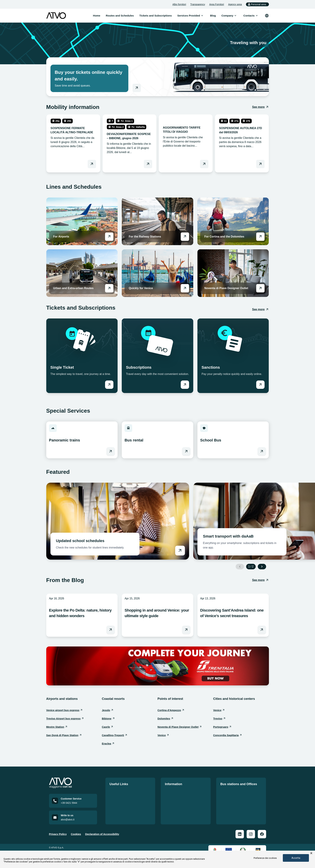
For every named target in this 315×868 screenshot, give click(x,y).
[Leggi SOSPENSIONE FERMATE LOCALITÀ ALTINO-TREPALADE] (92, 164)
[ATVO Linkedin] (240, 835)
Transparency (198, 4)
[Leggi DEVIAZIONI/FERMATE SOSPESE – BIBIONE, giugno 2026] (148, 164)
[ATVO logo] (56, 16)
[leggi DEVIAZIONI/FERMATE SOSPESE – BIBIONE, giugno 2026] (129, 136)
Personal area (257, 4)
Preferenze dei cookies (265, 858)
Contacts (115, 810)
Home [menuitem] (97, 16)
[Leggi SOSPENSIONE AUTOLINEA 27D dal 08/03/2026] (260, 164)
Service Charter (175, 797)
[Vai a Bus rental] (186, 451)
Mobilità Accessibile (177, 810)
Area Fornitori (217, 4)
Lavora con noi (119, 804)
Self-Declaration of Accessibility (185, 816)
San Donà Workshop (233, 808)
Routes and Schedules (124, 791)
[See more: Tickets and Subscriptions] (260, 309)
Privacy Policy (58, 835)
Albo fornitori (179, 4)
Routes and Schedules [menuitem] (120, 16)
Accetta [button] (296, 858)
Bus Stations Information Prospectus (236, 799)
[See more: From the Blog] (260, 580)
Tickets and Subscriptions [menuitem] (155, 16)
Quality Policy (174, 791)
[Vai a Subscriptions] (185, 385)
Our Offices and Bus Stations (238, 791)
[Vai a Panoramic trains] (111, 451)
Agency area (235, 4)
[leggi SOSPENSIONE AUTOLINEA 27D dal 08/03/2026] (242, 134)
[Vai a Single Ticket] (109, 385)
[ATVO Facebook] (262, 835)
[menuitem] (189, 16)
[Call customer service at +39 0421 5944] (73, 802)
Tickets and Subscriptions (126, 797)
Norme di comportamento (181, 804)
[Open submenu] (202, 16)
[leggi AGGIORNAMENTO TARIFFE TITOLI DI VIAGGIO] (186, 133)
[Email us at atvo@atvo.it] (73, 818)
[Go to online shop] (137, 88)
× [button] (311, 853)
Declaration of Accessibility (102, 835)
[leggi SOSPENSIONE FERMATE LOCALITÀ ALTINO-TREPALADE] (73, 134)
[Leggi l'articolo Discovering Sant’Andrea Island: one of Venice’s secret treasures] (262, 630)
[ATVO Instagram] (251, 835)
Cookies (76, 835)
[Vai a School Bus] (262, 451)
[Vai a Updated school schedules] (118, 521)
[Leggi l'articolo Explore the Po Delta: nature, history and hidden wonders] (111, 630)
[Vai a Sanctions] (260, 385)
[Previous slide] (240, 567)
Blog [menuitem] (213, 16)
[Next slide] (262, 567)
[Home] (73, 783)
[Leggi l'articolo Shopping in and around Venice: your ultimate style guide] (186, 630)
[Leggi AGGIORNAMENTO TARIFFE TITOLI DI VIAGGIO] (204, 164)
